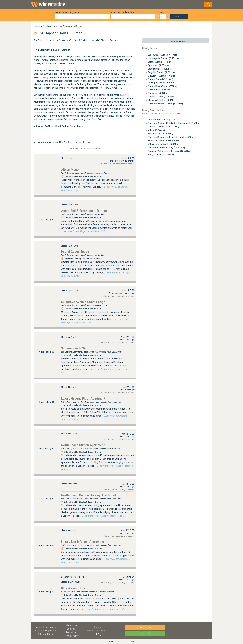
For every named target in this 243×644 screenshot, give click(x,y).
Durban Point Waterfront (165, 104)
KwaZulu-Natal (65, 26)
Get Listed (45, 634)
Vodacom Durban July (164, 120)
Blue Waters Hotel (74, 588)
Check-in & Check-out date (123, 12)
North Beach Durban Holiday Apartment (89, 495)
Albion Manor (70, 170)
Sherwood (158, 93)
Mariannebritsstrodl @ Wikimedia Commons (100, 40)
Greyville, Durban (161, 72)
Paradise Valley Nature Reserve (169, 151)
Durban (79, 26)
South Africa (49, 26)
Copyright (72, 629)
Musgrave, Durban (162, 76)
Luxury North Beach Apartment (83, 542)
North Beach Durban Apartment (83, 445)
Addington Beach (162, 83)
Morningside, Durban (163, 58)
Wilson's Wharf (160, 134)
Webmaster (72, 625)
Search (179, 17)
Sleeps (163, 12)
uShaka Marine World (164, 144)
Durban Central (160, 79)
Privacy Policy (72, 636)
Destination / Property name (67, 12)
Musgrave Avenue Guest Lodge (83, 302)
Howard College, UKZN (164, 141)
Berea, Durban (160, 62)
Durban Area (159, 90)
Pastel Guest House (75, 252)
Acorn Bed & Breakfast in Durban (84, 211)
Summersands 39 (73, 348)
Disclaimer (72, 632)
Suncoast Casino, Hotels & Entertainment (174, 123)
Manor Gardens (161, 97)
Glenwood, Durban (162, 100)
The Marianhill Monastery (166, 148)
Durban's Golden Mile (163, 127)
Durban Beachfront (162, 86)
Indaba (156, 130)
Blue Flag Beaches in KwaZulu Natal (171, 137)
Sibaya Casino (161, 155)
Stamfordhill (159, 69)
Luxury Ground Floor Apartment (83, 399)
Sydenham (158, 65)
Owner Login (145, 634)
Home (37, 26)
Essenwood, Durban (163, 55)
